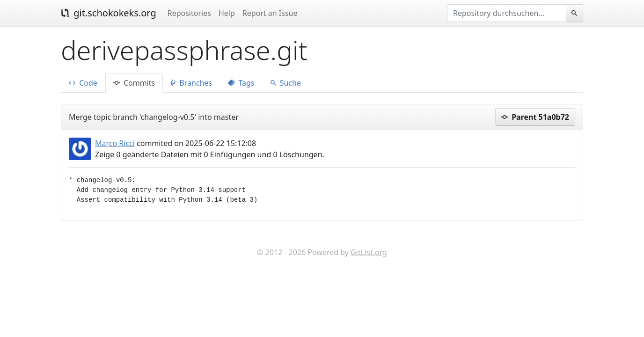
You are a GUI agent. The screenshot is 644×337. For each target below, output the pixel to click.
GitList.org (369, 252)
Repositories (189, 13)
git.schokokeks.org (109, 13)
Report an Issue (270, 13)
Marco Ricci (115, 143)
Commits (134, 83)
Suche (286, 83)
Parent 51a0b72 (535, 117)
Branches (191, 83)
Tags (241, 83)
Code (83, 83)
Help (227, 13)
